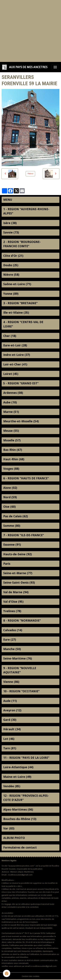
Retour (30, 174)
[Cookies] (7, 973)
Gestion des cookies (31, 976)
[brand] (25, 67)
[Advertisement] (30, 31)
